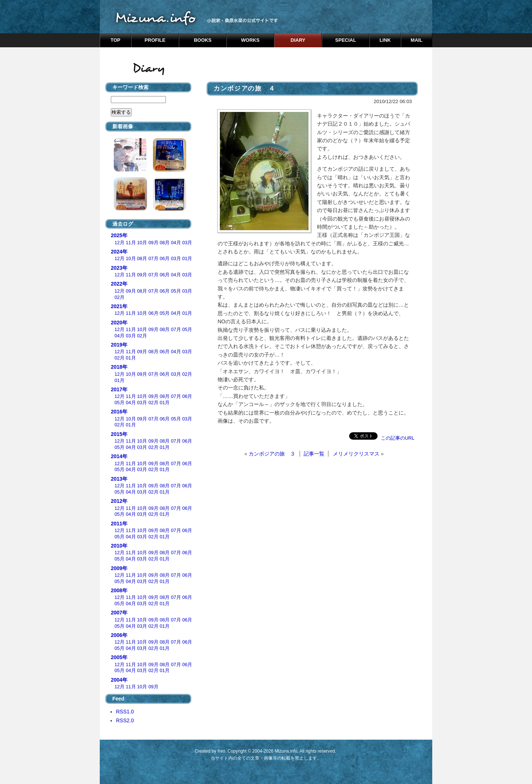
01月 (187, 259)
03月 (187, 243)
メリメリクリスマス (356, 454)
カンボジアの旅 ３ (272, 454)
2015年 (119, 434)
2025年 (119, 235)
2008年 (119, 590)
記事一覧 (314, 454)
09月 (154, 243)
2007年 (119, 613)
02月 (120, 297)
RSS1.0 (125, 712)
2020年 (119, 323)
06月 (165, 259)
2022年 (119, 284)
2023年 (119, 268)
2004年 (119, 680)
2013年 (119, 479)
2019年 (119, 345)
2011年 (119, 524)
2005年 (119, 657)
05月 (176, 291)
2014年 (119, 456)
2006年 (119, 635)
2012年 (119, 501)
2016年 (119, 412)
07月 (154, 259)
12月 (120, 243)
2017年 (119, 389)
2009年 (119, 568)
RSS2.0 (125, 720)
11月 (131, 243)
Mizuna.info (286, 751)
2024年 (119, 252)
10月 (142, 243)
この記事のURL (398, 438)
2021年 (119, 306)
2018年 (119, 367)
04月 (176, 243)
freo (221, 751)
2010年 (119, 546)
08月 (165, 243)
